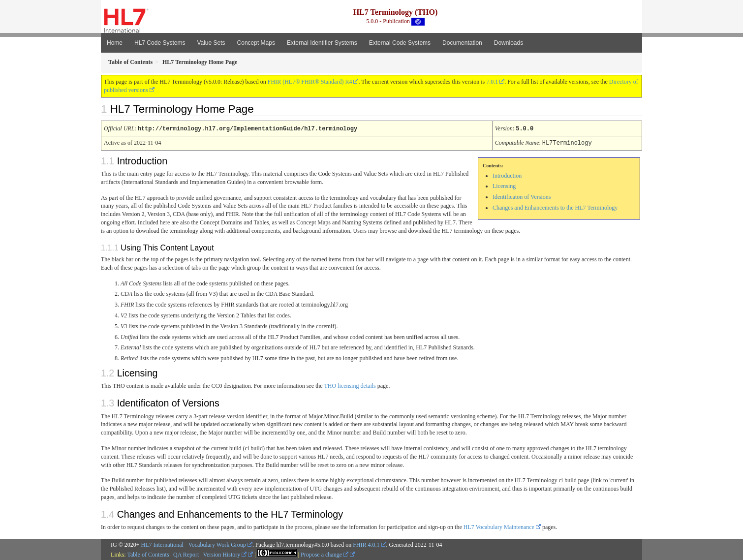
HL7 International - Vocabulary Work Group (194, 544)
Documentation (462, 43)
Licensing (504, 185)
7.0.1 (492, 82)
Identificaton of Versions (522, 196)
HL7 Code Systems (160, 43)
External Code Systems (400, 43)
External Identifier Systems (322, 43)
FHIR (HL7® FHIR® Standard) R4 (310, 82)
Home (115, 43)
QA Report (186, 554)
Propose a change (325, 554)
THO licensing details (350, 385)
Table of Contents (148, 554)
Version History (225, 554)
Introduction (507, 175)
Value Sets (211, 43)
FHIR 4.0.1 (366, 544)
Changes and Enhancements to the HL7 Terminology (555, 207)
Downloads (509, 43)
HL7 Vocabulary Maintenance (499, 526)
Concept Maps (256, 43)
